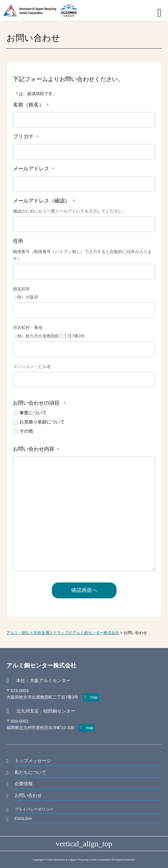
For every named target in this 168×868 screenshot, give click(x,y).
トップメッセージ (33, 761)
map (94, 697)
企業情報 (24, 784)
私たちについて (30, 772)
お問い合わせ (28, 795)
